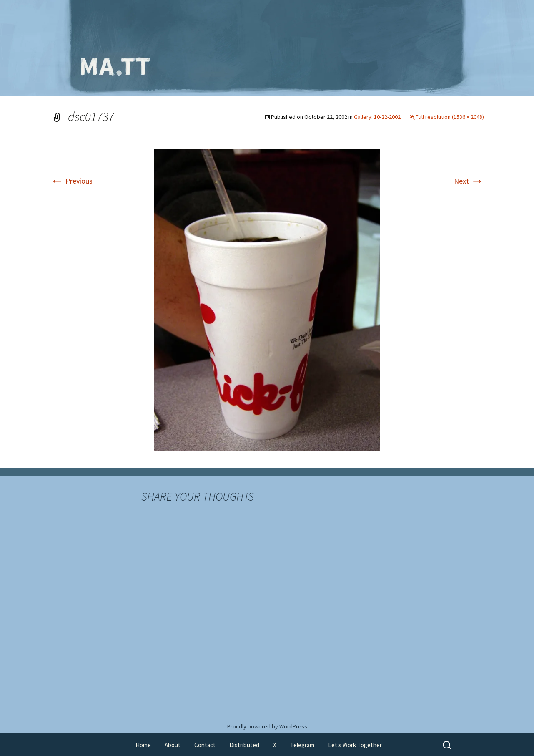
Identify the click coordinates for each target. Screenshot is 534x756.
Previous (71, 181)
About (173, 745)
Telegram (302, 745)
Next (469, 181)
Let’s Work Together (355, 745)
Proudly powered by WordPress (267, 726)
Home (143, 745)
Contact (205, 745)
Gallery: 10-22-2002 (377, 117)
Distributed (244, 745)
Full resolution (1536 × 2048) (450, 117)
